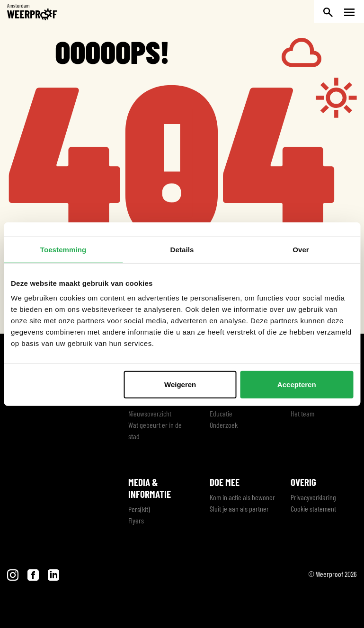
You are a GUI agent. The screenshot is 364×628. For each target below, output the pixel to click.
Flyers (136, 520)
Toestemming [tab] (63, 249)
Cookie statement (313, 509)
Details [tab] (182, 249)
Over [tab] (301, 249)
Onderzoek (224, 425)
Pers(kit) (139, 509)
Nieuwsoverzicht (150, 413)
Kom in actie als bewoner (242, 497)
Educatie (221, 413)
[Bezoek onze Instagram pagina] (13, 574)
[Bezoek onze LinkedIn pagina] (53, 574)
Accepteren (297, 385)
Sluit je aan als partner (239, 509)
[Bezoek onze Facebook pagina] (34, 574)
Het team (302, 413)
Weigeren (180, 385)
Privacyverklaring (313, 497)
